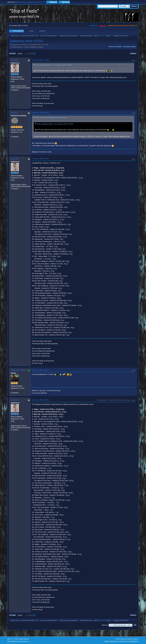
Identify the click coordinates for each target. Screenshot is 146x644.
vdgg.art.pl (103, 26)
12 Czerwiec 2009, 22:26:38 (40, 113)
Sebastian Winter (19, 370)
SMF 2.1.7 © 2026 (13, 639)
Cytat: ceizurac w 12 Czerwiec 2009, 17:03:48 (51, 118)
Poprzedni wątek (115, 47)
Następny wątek (130, 47)
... (28, 54)
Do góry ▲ (135, 639)
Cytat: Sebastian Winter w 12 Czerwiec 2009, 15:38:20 (54, 65)
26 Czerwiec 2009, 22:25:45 (40, 400)
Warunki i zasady (126, 639)
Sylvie (108, 36)
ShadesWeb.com (24, 641)
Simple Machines (24, 639)
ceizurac (15, 60)
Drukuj (133, 54)
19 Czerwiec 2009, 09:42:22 (40, 159)
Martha (14, 113)
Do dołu (13, 54)
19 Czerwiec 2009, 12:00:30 (40, 370)
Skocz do (105, 625)
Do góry (13, 615)
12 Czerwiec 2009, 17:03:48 (40, 60)
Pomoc (118, 639)
